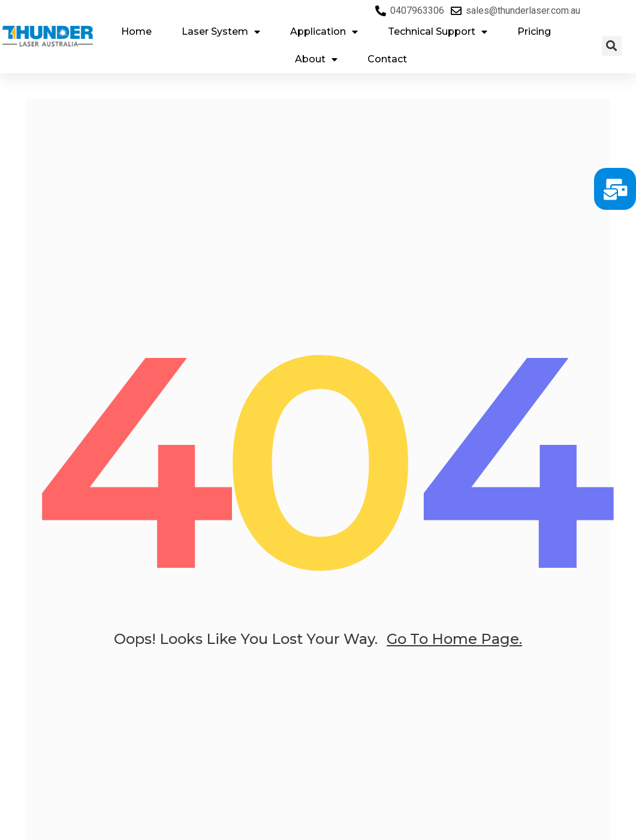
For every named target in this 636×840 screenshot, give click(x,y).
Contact (387, 59)
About (316, 59)
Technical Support (438, 32)
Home (136, 31)
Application (324, 32)
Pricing (534, 31)
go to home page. (454, 643)
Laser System (221, 32)
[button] (612, 46)
